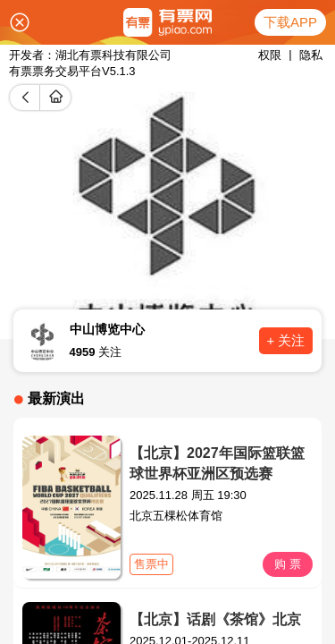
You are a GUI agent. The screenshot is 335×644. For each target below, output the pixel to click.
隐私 (311, 55)
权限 (270, 55)
